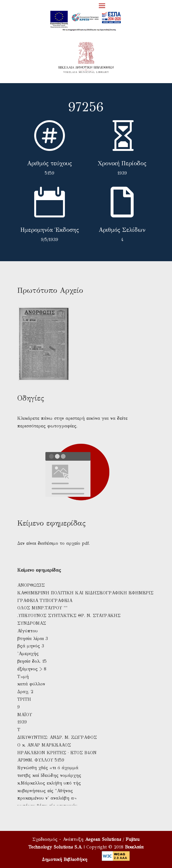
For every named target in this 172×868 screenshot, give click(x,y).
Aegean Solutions (103, 839)
